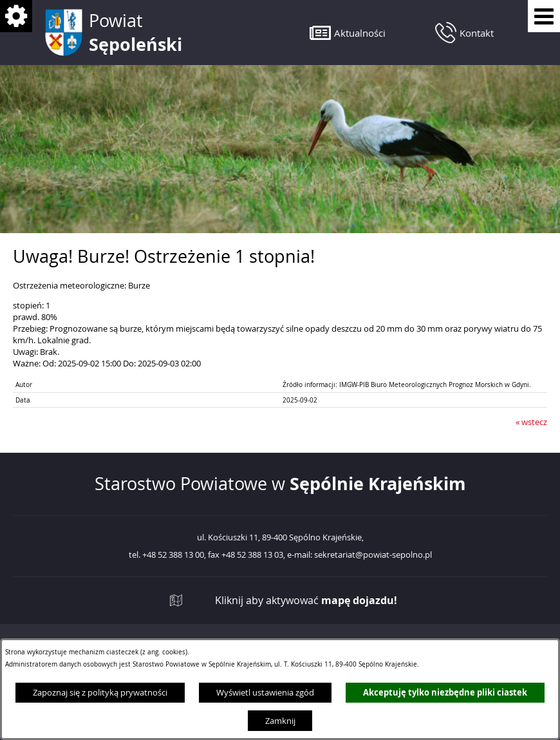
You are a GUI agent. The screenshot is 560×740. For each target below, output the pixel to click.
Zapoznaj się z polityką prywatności (100, 692)
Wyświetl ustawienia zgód (265, 692)
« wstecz (531, 422)
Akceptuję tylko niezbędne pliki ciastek (445, 692)
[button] (348, 33)
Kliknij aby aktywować (306, 601)
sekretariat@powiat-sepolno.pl (373, 555)
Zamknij (280, 721)
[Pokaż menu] (544, 16)
